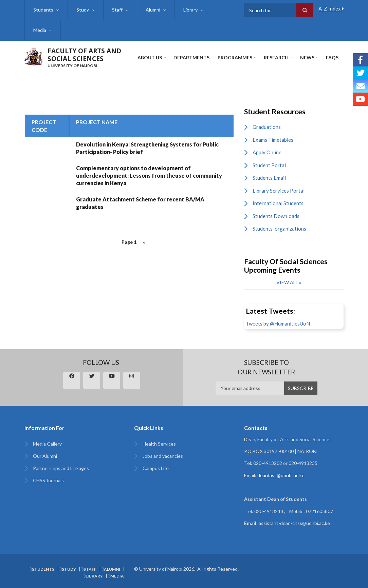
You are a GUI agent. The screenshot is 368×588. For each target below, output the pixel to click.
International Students (278, 203)
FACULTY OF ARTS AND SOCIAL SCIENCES (84, 55)
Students (43, 10)
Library (190, 10)
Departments (191, 57)
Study (83, 10)
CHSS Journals (48, 480)
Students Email (269, 178)
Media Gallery (47, 444)
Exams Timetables (273, 140)
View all (287, 282)
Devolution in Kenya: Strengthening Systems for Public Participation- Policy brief (147, 148)
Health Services (159, 444)
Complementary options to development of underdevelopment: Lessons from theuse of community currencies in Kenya (149, 175)
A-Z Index (331, 8)
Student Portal (269, 165)
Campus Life (156, 468)
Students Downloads (276, 216)
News (307, 57)
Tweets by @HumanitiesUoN (278, 324)
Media (40, 30)
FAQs (332, 57)
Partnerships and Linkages (61, 468)
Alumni (153, 10)
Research (276, 57)
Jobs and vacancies (163, 456)
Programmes (235, 57)
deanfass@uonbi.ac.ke (281, 475)
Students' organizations (279, 229)
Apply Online (267, 152)
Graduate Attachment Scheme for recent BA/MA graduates (140, 203)
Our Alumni (45, 456)
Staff (117, 10)
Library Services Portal (279, 191)
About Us (150, 57)
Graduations (267, 127)
